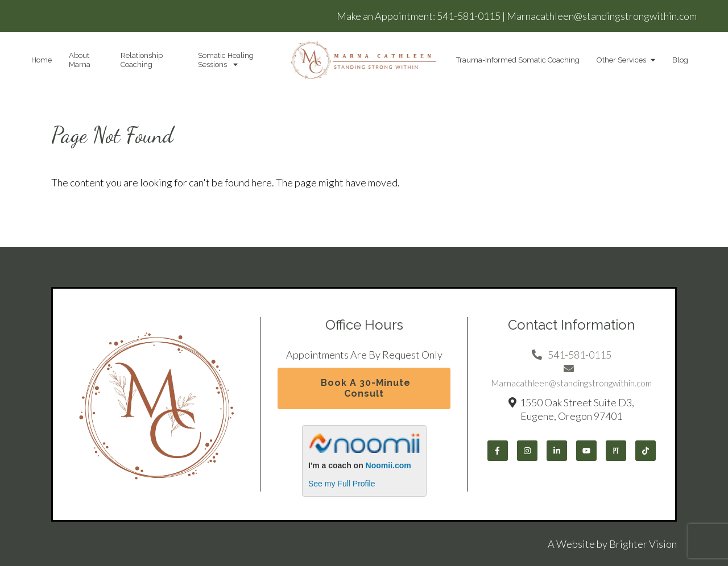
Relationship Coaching (142, 60)
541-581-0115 (469, 16)
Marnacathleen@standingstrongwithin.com (602, 16)
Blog (680, 60)
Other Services (621, 60)
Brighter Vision (643, 544)
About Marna (80, 60)
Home (42, 60)
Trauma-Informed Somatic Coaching (518, 60)
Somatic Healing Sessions (226, 60)
